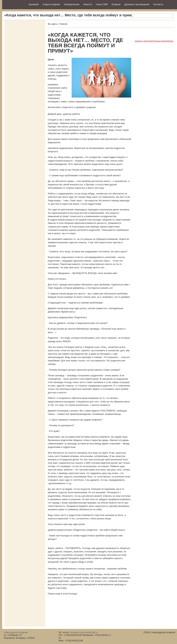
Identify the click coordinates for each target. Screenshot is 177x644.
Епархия (116, 4)
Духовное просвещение (137, 4)
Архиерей (34, 4)
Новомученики (72, 4)
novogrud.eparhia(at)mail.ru (84, 632)
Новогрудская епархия (14, 4)
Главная (63, 24)
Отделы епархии (51, 4)
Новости (88, 4)
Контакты (158, 4)
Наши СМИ (102, 4)
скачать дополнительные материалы (154, 41)
